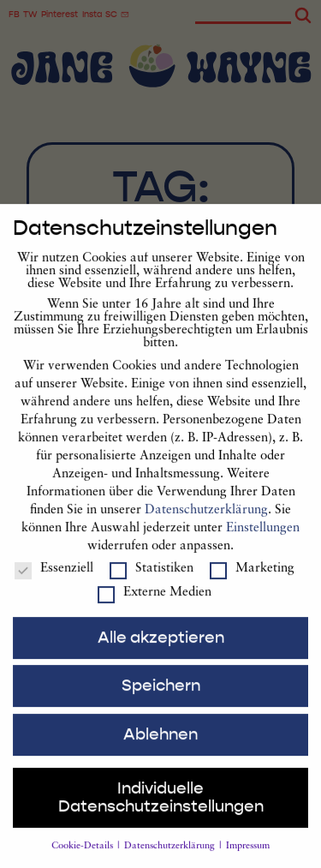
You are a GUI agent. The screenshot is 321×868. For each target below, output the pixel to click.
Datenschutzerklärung (206, 527)
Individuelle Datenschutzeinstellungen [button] (161, 814)
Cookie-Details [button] (83, 862)
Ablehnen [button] (160, 751)
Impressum (248, 862)
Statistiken (152, 585)
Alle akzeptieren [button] (161, 654)
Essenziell (54, 585)
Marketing (252, 585)
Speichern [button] (161, 702)
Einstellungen (263, 545)
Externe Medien (155, 609)
